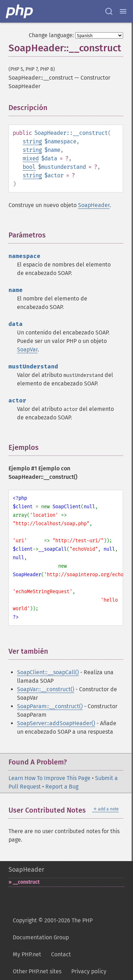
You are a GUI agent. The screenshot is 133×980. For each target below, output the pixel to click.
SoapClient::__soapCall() (48, 672)
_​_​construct (26, 882)
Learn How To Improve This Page (49, 778)
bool (29, 167)
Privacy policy (89, 971)
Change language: (51, 35)
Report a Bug (62, 787)
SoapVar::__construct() (46, 689)
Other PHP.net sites (37, 971)
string (32, 141)
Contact (61, 954)
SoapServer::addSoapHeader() (56, 723)
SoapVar (27, 349)
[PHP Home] (20, 11)
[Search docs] (109, 11)
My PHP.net (27, 954)
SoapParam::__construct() (50, 706)
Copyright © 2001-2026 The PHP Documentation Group (53, 929)
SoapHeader (94, 205)
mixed (31, 158)
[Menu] (123, 11)
